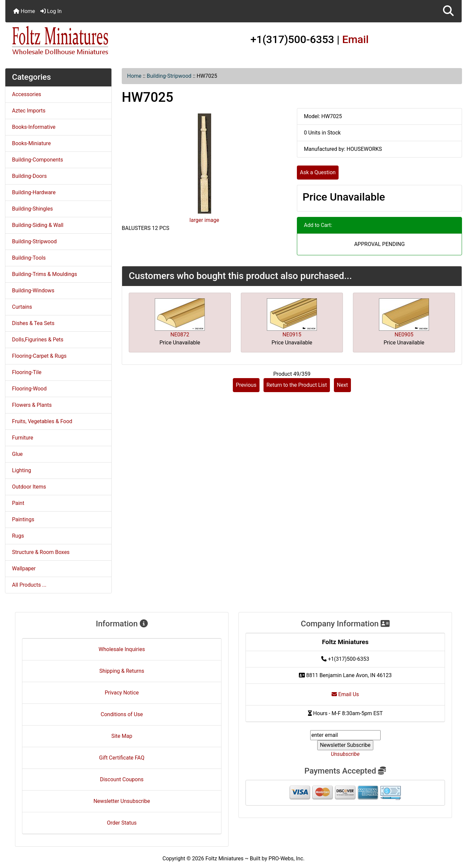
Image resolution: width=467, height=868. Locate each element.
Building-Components (38, 160)
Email (356, 39)
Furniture (23, 438)
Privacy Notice (122, 693)
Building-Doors (29, 176)
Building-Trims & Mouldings (45, 274)
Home (24, 11)
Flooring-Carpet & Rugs (39, 356)
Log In (51, 11)
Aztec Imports (29, 111)
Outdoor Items (29, 487)
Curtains (22, 307)
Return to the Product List (297, 385)
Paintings (23, 519)
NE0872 (180, 335)
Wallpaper (24, 568)
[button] (448, 11)
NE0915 (292, 335)
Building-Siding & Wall (38, 225)
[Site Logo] (81, 41)
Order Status (122, 823)
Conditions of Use (122, 714)
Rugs (18, 536)
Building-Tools (29, 258)
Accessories (27, 94)
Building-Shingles (32, 209)
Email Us (345, 694)
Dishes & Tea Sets (33, 323)
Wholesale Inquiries (122, 649)
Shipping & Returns (122, 671)
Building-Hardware (34, 192)
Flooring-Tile (27, 372)
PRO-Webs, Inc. (287, 858)
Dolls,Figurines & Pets (38, 340)
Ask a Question (318, 172)
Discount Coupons (122, 779)
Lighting (22, 470)
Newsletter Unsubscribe (122, 801)
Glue (17, 454)
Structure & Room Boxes (41, 552)
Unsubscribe (345, 754)
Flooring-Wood (29, 389)
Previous (246, 385)
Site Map (122, 736)
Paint (18, 503)
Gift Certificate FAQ (122, 758)
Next (342, 385)
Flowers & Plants (32, 405)
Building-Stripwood (169, 76)
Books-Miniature (31, 143)
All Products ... (29, 585)
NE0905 (404, 335)
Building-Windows (33, 291)
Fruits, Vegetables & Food (42, 421)
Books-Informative (34, 127)
